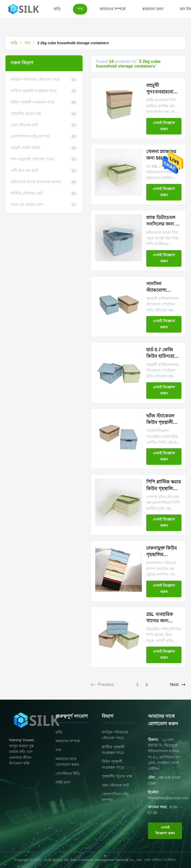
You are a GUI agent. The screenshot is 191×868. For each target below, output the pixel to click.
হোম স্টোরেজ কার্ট (115, 785)
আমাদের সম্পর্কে (113, 9)
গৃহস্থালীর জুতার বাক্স (117, 776)
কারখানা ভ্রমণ (153, 9)
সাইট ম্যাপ (63, 782)
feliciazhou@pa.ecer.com (168, 798)
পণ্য (80, 9)
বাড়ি (57, 9)
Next (178, 685)
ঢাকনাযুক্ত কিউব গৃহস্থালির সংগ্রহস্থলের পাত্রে (163, 555)
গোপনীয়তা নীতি (68, 774)
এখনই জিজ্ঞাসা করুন (164, 126)
